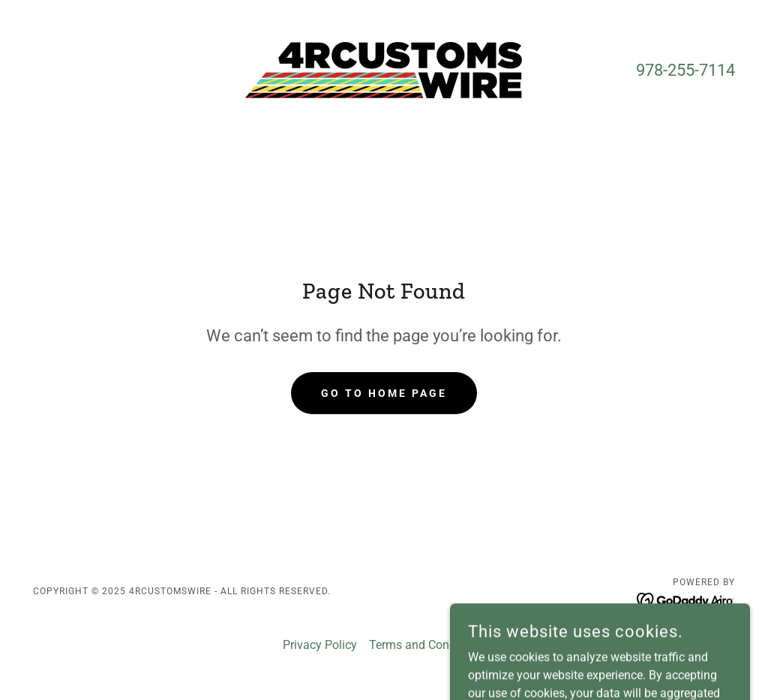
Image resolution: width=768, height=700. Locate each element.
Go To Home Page (384, 393)
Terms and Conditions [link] (427, 645)
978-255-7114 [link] (685, 70)
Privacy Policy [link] (320, 645)
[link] (384, 69)
